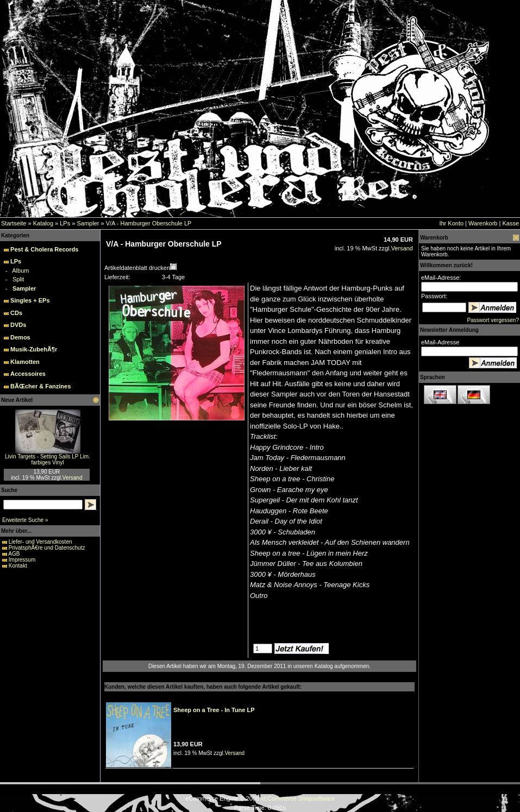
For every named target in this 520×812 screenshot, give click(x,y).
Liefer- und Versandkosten (40, 542)
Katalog (43, 223)
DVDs (18, 325)
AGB (14, 554)
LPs (65, 223)
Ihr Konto (451, 223)
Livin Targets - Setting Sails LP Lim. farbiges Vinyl (48, 459)
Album (20, 270)
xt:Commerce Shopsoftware (298, 798)
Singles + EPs (30, 300)
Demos (20, 337)
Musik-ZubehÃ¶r (34, 349)
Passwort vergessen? (493, 320)
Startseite (14, 223)
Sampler (88, 223)
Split (18, 279)
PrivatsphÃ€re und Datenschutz (47, 548)
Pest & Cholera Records (44, 249)
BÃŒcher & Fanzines (40, 386)
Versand (73, 478)
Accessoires (28, 374)
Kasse (510, 223)
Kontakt (18, 566)
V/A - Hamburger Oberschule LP (149, 223)
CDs (16, 313)
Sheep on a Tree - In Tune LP (214, 710)
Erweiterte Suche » (25, 520)
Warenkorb (483, 223)
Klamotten (25, 362)
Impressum (22, 560)
